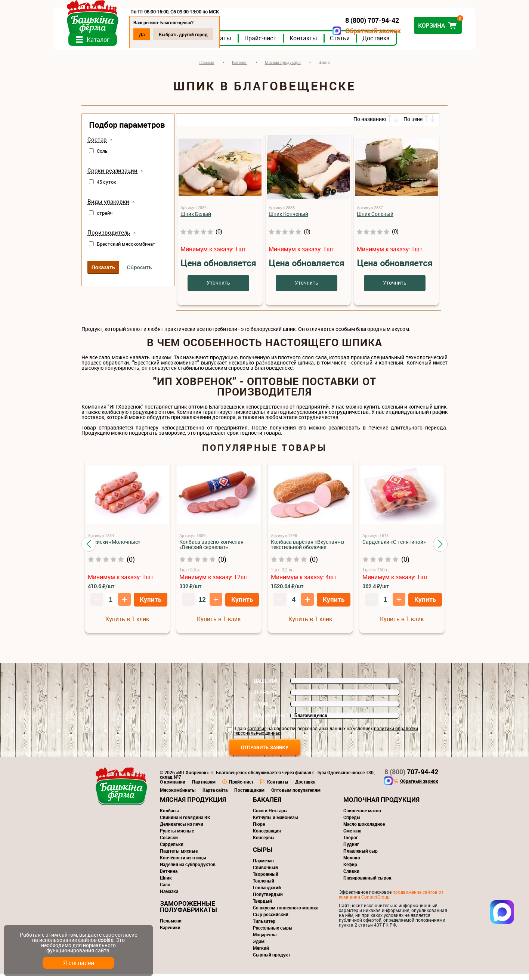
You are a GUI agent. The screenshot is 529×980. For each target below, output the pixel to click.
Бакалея (267, 806)
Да (170, 34)
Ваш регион (269, 722)
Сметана (352, 837)
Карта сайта (215, 796)
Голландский (267, 894)
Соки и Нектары (270, 817)
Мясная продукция (193, 806)
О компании (173, 788)
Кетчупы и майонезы (276, 824)
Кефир (350, 871)
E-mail (262, 710)
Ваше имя (266, 687)
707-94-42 (411, 778)
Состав (97, 146)
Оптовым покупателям (296, 796)
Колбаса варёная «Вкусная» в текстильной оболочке (307, 551)
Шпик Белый (196, 220)
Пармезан (263, 867)
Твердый (262, 907)
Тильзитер (264, 927)
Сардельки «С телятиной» (394, 548)
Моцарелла (265, 941)
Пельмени (171, 927)
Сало (165, 891)
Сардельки (172, 850)
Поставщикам (249, 796)
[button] (89, 551)
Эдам (259, 948)
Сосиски (169, 844)
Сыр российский (271, 921)
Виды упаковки (108, 208)
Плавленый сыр (361, 857)
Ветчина (169, 877)
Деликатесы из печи (182, 830)
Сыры (263, 856)
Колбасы (169, 817)
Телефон (265, 699)
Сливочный (265, 874)
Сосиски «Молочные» (114, 548)
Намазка (169, 897)
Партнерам (204, 788)
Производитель (109, 239)
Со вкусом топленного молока (286, 914)
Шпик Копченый (288, 220)
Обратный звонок (345, 31)
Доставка (404, 44)
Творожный (266, 880)
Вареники (170, 934)
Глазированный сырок (367, 884)
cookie (106, 940)
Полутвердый (268, 900)
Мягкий (261, 954)
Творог (351, 844)
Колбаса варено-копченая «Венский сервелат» (211, 551)
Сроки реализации (112, 177)
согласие (257, 735)
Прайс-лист (288, 44)
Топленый (264, 887)
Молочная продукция (381, 806)
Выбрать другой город (211, 34)
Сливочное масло (362, 817)
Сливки (351, 877)
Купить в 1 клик (127, 625)
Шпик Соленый (375, 220)
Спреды (352, 824)
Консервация (267, 837)
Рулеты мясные (177, 837)
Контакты (331, 44)
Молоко (352, 864)
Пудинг (351, 850)
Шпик (166, 884)
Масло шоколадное (364, 830)
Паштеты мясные (179, 857)
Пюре (259, 830)
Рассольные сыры (273, 934)
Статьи (368, 44)
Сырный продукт (272, 961)
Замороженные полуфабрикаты (188, 913)
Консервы (264, 844)
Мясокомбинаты (178, 796)
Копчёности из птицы (183, 864)
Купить (151, 606)
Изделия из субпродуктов (188, 871)
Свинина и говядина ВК (185, 824)
